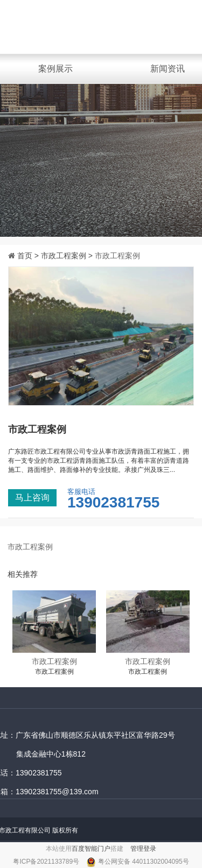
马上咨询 (32, 497)
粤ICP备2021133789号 (47, 862)
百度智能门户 (91, 849)
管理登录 (143, 849)
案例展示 (55, 69)
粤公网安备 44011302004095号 (144, 862)
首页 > (29, 256)
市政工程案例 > (68, 256)
